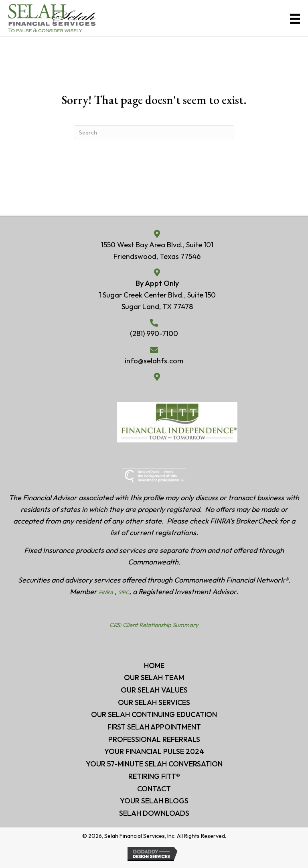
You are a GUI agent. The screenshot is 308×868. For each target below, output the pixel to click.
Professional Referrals (154, 739)
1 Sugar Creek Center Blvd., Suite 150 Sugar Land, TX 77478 (157, 301)
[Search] (154, 132)
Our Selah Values (154, 690)
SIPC (124, 592)
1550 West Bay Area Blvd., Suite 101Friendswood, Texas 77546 (157, 251)
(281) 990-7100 (154, 333)
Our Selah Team (154, 677)
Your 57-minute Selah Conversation (154, 764)
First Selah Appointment (154, 727)
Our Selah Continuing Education (154, 714)
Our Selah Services (154, 702)
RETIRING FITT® (154, 776)
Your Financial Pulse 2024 (154, 751)
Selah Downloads (154, 813)
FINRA (106, 592)
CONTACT (154, 789)
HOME (154, 665)
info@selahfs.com (154, 361)
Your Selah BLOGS (154, 801)
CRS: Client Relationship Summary (154, 625)
